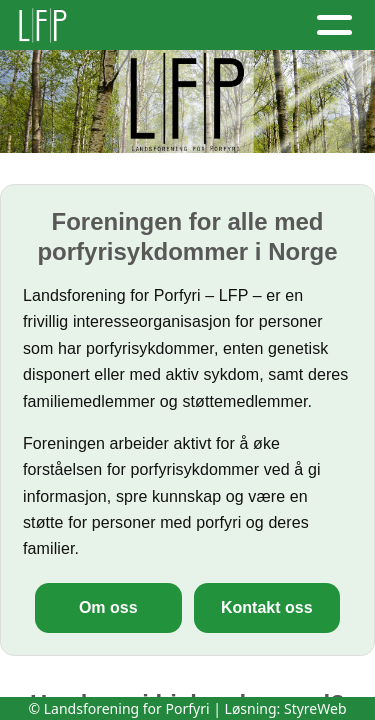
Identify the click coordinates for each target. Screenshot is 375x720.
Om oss (108, 607)
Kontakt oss (267, 607)
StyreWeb (315, 708)
